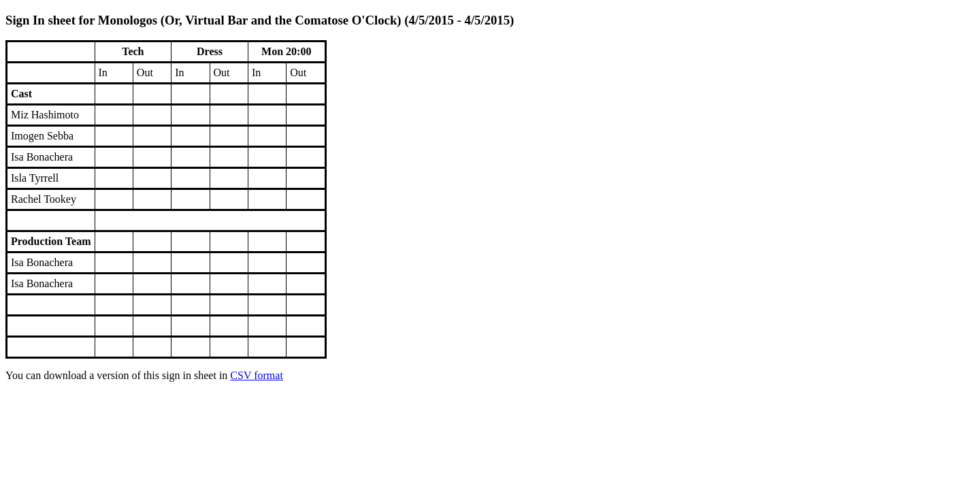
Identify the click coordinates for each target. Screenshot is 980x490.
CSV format (256, 375)
